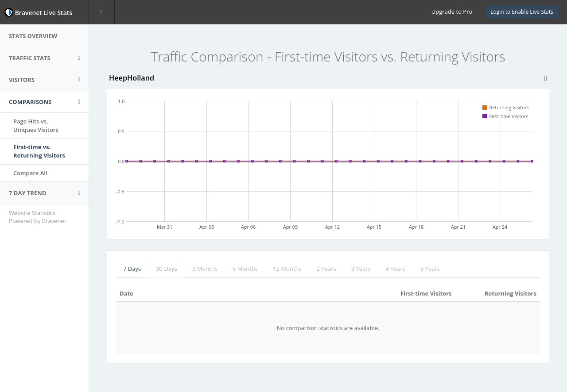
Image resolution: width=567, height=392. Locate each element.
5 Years (430, 269)
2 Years (326, 269)
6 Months (245, 269)
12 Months (287, 269)
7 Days (132, 269)
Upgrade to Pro (452, 12)
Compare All (30, 173)
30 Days (167, 269)
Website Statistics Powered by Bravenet (37, 217)
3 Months (205, 269)
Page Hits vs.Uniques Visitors (36, 125)
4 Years (396, 269)
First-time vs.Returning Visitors (39, 151)
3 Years (361, 269)
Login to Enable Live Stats (522, 12)
